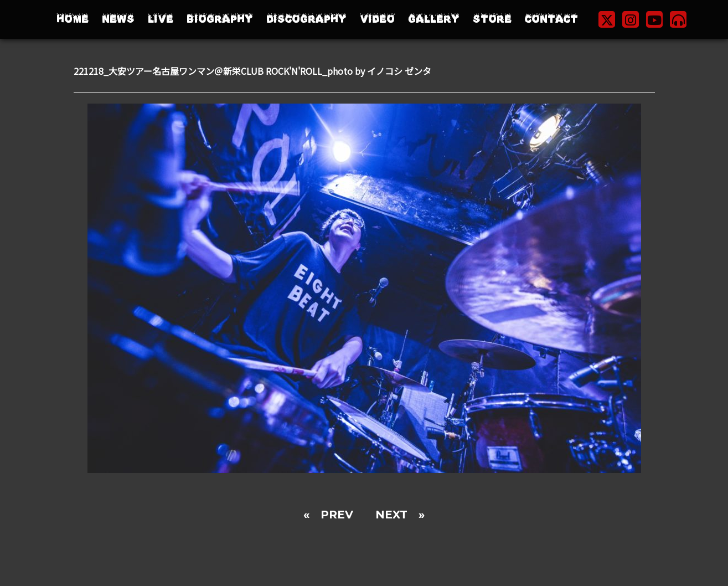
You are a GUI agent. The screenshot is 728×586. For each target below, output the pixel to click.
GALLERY (434, 19)
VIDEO (377, 19)
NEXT (391, 515)
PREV (337, 515)
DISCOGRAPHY (306, 19)
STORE (492, 19)
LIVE (161, 19)
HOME (73, 19)
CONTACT (551, 19)
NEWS (118, 19)
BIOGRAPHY (220, 19)
